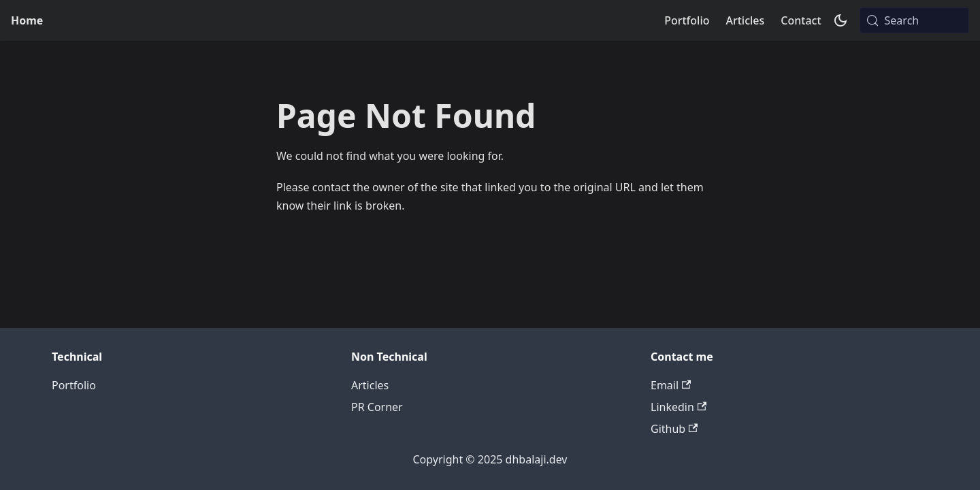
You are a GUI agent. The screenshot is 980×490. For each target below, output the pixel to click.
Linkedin (679, 407)
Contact (801, 20)
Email (671, 385)
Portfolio (687, 20)
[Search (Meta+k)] (914, 20)
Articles (745, 20)
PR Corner (377, 407)
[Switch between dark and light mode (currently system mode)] (840, 20)
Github (674, 429)
